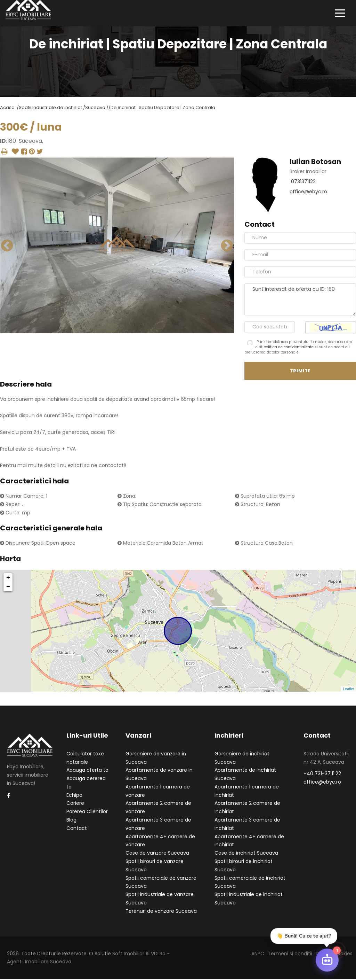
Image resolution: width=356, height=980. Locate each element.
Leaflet (349, 689)
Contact (77, 829)
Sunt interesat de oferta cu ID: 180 (300, 300)
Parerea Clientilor (87, 812)
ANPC (258, 954)
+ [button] (8, 578)
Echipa (74, 795)
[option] (117, 246)
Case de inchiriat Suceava (246, 854)
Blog (71, 820)
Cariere (75, 804)
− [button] (8, 588)
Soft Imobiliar (128, 954)
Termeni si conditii (290, 954)
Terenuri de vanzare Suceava (161, 911)
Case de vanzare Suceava (157, 854)
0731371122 (303, 182)
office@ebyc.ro (308, 192)
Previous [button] (7, 246)
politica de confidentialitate (289, 347)
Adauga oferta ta (87, 771)
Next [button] (227, 246)
